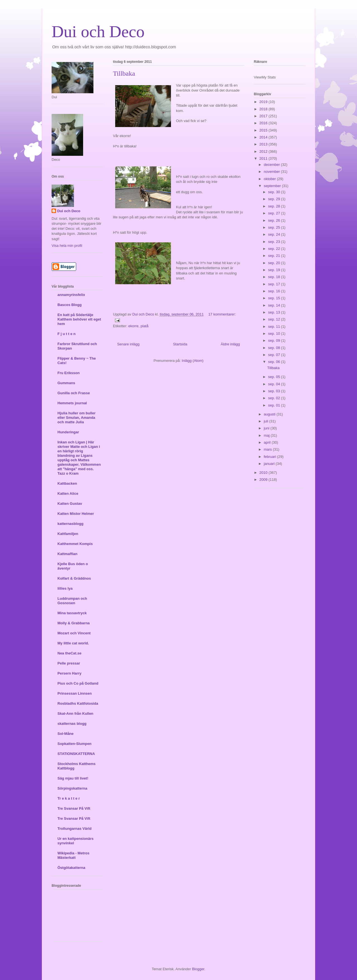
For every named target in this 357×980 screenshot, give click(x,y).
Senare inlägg (128, 344)
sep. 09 (274, 340)
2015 (264, 130)
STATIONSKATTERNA (76, 754)
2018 (264, 109)
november (272, 172)
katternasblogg (70, 524)
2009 (264, 480)
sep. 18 (274, 277)
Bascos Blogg (70, 305)
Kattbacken (67, 483)
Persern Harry (69, 673)
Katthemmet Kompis (75, 544)
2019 (264, 102)
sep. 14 (274, 305)
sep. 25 (274, 227)
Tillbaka (124, 73)
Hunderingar (68, 432)
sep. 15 (274, 298)
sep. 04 (274, 384)
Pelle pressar (69, 663)
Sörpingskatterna (72, 788)
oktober (270, 179)
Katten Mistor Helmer (76, 514)
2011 (264, 158)
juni (267, 428)
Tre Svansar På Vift (74, 808)
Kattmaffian (67, 554)
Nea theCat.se (69, 653)
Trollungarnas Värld (74, 829)
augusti (270, 414)
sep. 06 (274, 362)
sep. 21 (274, 256)
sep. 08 (274, 348)
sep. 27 (274, 213)
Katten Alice (68, 493)
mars (268, 449)
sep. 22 (274, 249)
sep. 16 (274, 291)
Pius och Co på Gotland (78, 683)
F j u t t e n (67, 334)
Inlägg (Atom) (193, 361)
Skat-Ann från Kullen (75, 714)
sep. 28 (274, 206)
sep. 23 (274, 242)
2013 (264, 144)
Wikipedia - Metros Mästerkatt (73, 855)
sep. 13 (274, 312)
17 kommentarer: (222, 314)
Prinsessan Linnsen (75, 693)
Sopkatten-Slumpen (74, 744)
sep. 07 (274, 355)
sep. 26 (274, 220)
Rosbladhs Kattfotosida (78, 703)
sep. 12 (274, 319)
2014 (264, 137)
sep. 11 (274, 327)
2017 (264, 116)
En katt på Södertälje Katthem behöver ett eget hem (79, 319)
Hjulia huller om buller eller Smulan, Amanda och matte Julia (77, 418)
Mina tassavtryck (72, 613)
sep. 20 (274, 263)
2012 (264, 151)
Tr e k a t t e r (69, 798)
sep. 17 (274, 284)
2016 (264, 123)
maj (267, 435)
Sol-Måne (66, 734)
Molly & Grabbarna (74, 623)
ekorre (133, 326)
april (268, 442)
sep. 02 (274, 398)
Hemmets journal (72, 403)
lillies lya (65, 588)
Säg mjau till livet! (73, 778)
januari (270, 464)
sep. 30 (274, 192)
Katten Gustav (70, 504)
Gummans (66, 383)
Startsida (180, 344)
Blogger (198, 969)
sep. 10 (274, 334)
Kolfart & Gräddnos (74, 578)
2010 (264, 473)
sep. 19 (274, 270)
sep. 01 (274, 405)
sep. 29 (274, 199)
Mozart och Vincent (74, 633)
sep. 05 (274, 377)
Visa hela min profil (67, 246)
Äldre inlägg (230, 344)
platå (144, 326)
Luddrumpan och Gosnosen (72, 601)
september (273, 186)
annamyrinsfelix (71, 295)
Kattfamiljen (68, 534)
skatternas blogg (72, 724)
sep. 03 (274, 391)
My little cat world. (73, 643)
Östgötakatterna (71, 868)
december (272, 165)
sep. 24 (274, 234)
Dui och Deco (98, 32)
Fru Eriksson (68, 373)
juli (267, 421)
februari (271, 457)
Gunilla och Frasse (74, 393)
